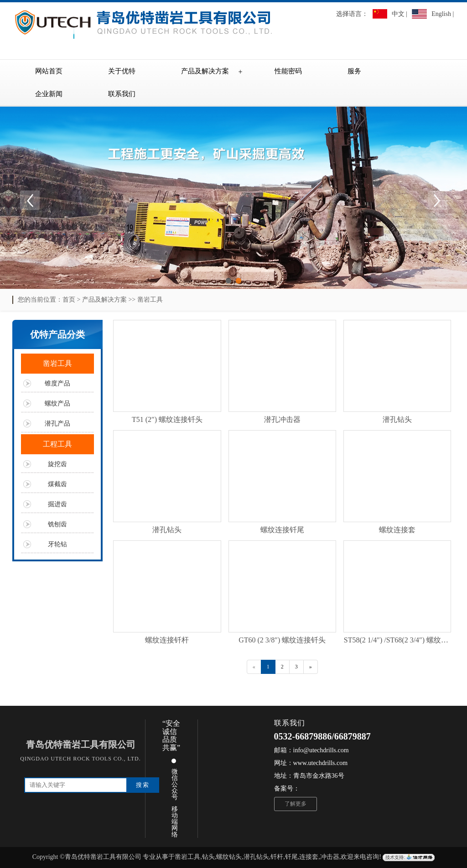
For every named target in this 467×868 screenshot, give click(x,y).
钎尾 (291, 857)
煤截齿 (57, 484)
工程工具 (57, 444)
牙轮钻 (57, 544)
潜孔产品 (57, 424)
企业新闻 (49, 94)
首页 (69, 300)
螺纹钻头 (229, 857)
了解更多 (296, 804)
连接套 (309, 857)
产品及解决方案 (205, 71)
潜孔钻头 (256, 857)
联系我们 (122, 94)
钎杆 (277, 857)
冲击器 (330, 857)
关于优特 (122, 71)
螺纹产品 (57, 403)
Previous (30, 200)
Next (437, 200)
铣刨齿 (57, 524)
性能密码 (288, 71)
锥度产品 (57, 383)
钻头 (208, 857)
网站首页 (49, 71)
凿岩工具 (150, 300)
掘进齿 (57, 504)
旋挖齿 (57, 464)
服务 (354, 71)
